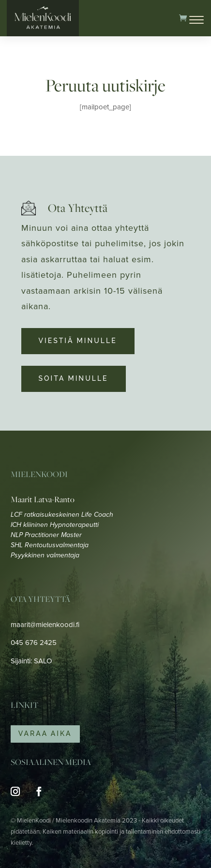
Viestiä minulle (78, 341)
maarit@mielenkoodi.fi (45, 625)
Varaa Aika (45, 733)
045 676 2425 (34, 643)
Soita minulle (74, 378)
